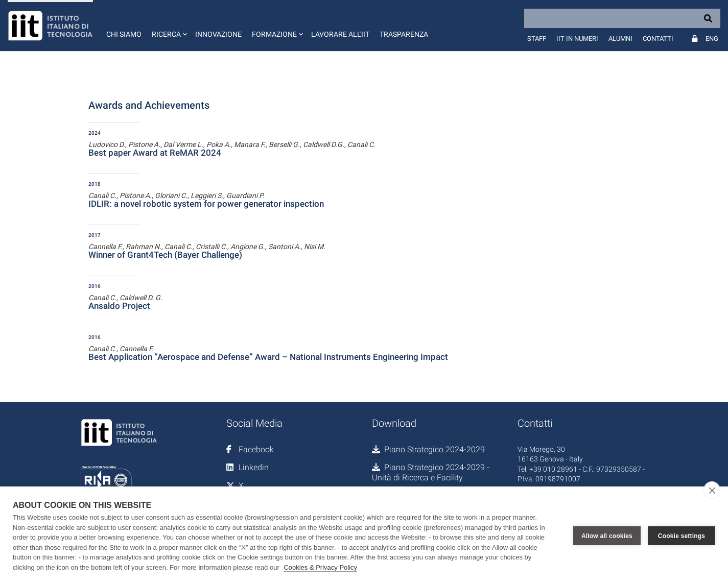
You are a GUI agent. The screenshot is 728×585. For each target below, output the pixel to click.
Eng (712, 39)
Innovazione (218, 34)
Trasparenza (404, 34)
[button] (168, 26)
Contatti (658, 39)
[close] (712, 490)
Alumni (620, 39)
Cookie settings (682, 536)
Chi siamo (124, 34)
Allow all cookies (607, 536)
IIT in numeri (577, 39)
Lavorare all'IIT (340, 34)
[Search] (622, 18)
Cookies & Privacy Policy (320, 567)
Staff (537, 39)
